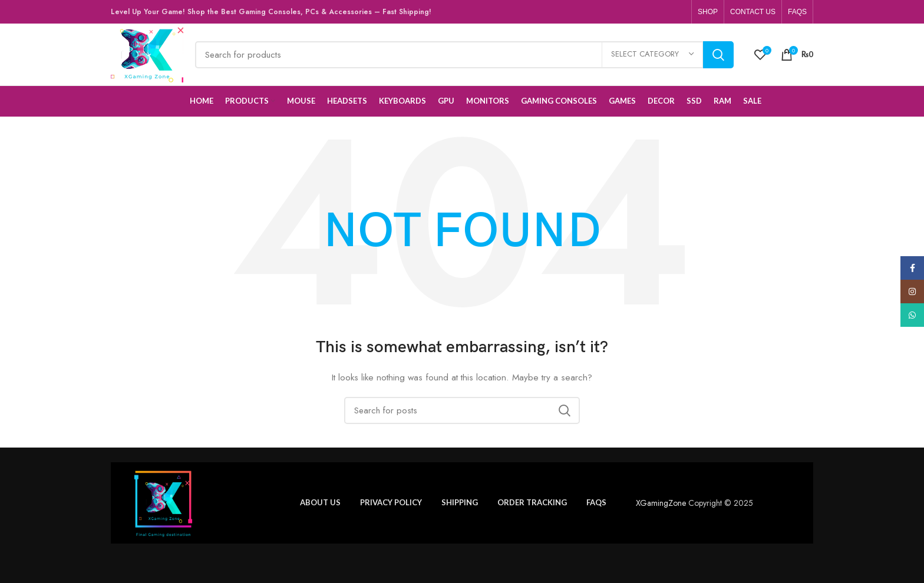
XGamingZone (661, 503)
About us (320, 502)
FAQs (596, 502)
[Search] (464, 55)
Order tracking (532, 502)
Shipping (460, 502)
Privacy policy (391, 502)
